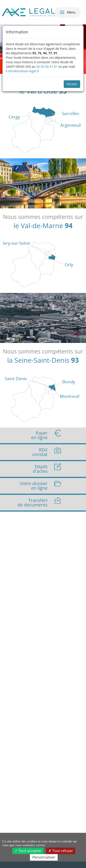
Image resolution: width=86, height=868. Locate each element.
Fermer (72, 84)
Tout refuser (61, 851)
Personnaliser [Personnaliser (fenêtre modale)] (44, 857)
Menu (68, 12)
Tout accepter (28, 851)
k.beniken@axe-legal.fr (23, 71)
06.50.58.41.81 (47, 67)
